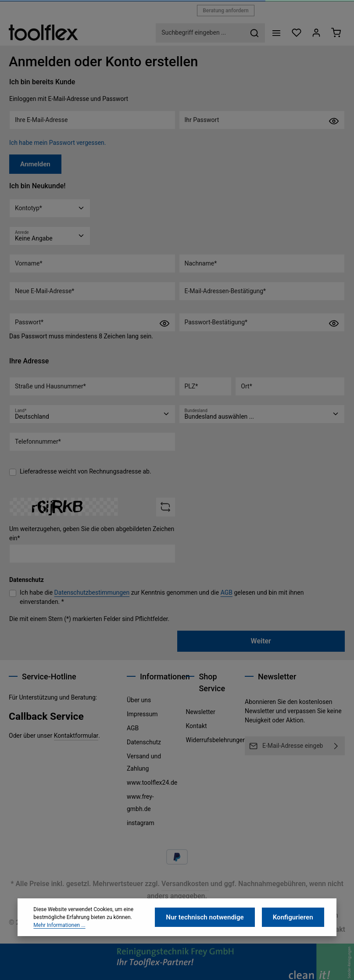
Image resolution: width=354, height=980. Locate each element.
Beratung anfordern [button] (226, 11)
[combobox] (198, 33)
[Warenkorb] (336, 33)
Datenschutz (144, 742)
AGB (227, 591)
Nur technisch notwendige (211, 940)
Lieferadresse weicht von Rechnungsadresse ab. (86, 470)
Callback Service (46, 716)
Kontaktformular (76, 736)
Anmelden (34, 164)
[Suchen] (252, 33)
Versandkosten (185, 884)
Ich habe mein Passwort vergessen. (58, 143)
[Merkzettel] (295, 33)
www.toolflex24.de (152, 783)
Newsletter (200, 712)
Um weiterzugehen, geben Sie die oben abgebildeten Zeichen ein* (92, 532)
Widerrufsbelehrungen (216, 740)
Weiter (261, 640)
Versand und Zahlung (144, 762)
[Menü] (274, 33)
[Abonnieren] (336, 746)
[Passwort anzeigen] (334, 121)
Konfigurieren (295, 940)
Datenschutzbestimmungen (92, 591)
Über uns (139, 700)
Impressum (142, 714)
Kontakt (196, 726)
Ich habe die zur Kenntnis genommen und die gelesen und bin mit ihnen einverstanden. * (162, 596)
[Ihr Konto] (315, 33)
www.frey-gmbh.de (140, 803)
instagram (141, 823)
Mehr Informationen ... (59, 948)
